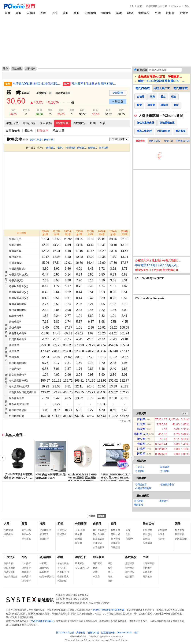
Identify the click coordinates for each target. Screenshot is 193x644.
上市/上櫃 (80, 530)
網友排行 (26, 581)
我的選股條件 (182, 539)
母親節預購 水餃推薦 (157, 6)
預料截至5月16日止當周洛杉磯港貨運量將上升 (95, 84)
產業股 (79, 534)
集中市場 (26, 530)
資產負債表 (13, 131)
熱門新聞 (98, 563)
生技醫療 (41, 93)
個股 (114, 524)
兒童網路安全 (108, 633)
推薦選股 (180, 534)
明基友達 (60, 93)
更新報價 (118, 93)
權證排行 (44, 539)
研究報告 (80, 563)
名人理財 (62, 568)
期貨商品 (62, 530)
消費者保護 (93, 633)
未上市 (96, 577)
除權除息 (162, 530)
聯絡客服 (139, 505)
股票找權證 (45, 530)
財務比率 (43, 131)
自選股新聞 (99, 547)
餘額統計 (44, 563)
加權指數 (8, 530)
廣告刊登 (81, 633)
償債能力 (82, 148)
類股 (76, 13)
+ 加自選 (118, 101)
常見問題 (139, 501)
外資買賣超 (9, 568)
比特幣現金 (141, 434)
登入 (187, 6)
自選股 (31, 13)
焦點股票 (130, 577)
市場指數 (26, 539)
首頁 (7, 13)
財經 (110, 577)
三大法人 (140, 467)
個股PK (106, 13)
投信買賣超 (9, 572)
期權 (130, 13)
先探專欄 (62, 581)
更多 (184, 413)
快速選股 (180, 530)
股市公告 (149, 524)
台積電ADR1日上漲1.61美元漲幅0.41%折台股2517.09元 (36, 84)
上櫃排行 (26, 568)
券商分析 (81, 557)
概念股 (79, 543)
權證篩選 (44, 534)
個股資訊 (17, 69)
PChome (176, 6)
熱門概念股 (181, 88)
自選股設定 (99, 539)
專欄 (60, 557)
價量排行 (169, 141)
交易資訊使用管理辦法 (42, 621)
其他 (110, 572)
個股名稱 (142, 70)
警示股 (146, 539)
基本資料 (46, 123)
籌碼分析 (29, 123)
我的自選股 (155, 141)
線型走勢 (12, 123)
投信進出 (165, 471)
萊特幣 (141, 439)
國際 (110, 563)
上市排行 (26, 563)
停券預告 (147, 534)
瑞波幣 (141, 429)
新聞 (140, 6)
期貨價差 (62, 534)
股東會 (161, 539)
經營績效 (71, 148)
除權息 (184, 13)
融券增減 (44, 572)
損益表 (29, 131)
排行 (54, 13)
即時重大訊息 (183, 141)
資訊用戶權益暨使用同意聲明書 (108, 610)
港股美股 (144, 13)
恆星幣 (141, 454)
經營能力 (93, 148)
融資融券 (165, 467)
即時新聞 (99, 557)
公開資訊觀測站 (143, 488)
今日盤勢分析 (82, 568)
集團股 (79, 539)
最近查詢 (140, 141)
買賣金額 (8, 563)
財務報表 (62, 123)
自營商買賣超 (11, 577)
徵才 (137, 633)
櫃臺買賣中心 (167, 485)
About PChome (124, 633)
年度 (39, 140)
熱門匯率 (147, 568)
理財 (110, 581)
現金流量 (59, 131)
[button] (132, 458)
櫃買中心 (26, 534)
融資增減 (44, 568)
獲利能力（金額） (55, 148)
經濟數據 (147, 577)
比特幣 (170, 13)
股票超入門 (63, 572)
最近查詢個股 (100, 530)
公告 (103, 123)
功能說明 (164, 501)
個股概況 (79, 123)
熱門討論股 (143, 88)
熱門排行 (130, 572)
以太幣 (141, 424)
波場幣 (141, 449)
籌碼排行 (26, 577)
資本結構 (104, 148)
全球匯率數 (149, 563)
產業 (95, 572)
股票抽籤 (147, 543)
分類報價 (90, 13)
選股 (65, 13)
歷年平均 (49, 140)
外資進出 (140, 471)
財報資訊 (98, 543)
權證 (119, 13)
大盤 (18, 13)
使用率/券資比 (47, 577)
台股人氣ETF (161, 88)
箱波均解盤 (63, 563)
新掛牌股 (147, 530)
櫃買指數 (8, 534)
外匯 (158, 13)
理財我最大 (63, 577)
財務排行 (26, 572)
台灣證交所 (141, 485)
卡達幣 (141, 444)
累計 (32, 140)
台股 (95, 568)
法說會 (161, 534)
